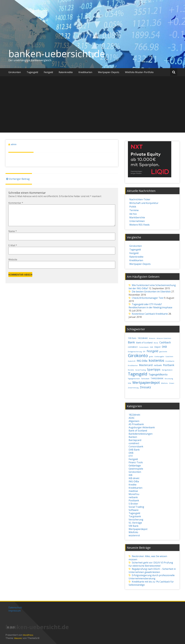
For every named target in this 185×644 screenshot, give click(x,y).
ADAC (132, 418)
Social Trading (136, 507)
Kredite (133, 485)
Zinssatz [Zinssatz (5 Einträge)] (145, 387)
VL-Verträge (135, 523)
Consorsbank (136, 446)
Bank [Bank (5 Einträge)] (131, 342)
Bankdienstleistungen (141, 434)
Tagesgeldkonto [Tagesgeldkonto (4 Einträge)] (158, 374)
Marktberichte (137, 217)
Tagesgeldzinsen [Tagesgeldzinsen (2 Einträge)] (134, 379)
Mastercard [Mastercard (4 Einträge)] (146, 365)
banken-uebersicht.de (57, 54)
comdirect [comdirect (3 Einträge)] (133, 347)
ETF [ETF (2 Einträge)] (144, 352)
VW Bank (134, 526)
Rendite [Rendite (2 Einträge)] (131, 370)
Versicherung (136, 520)
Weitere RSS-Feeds (139, 225)
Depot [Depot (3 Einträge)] (157, 347)
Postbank (134, 500)
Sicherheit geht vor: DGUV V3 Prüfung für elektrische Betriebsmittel (151, 564)
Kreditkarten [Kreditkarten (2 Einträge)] (133, 365)
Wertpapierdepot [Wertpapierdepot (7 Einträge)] (146, 383)
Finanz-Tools (136, 462)
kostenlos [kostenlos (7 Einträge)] (156, 360)
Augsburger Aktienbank (142, 427)
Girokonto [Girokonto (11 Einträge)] (138, 355)
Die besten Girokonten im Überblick (151, 292)
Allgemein (134, 421)
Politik (133, 207)
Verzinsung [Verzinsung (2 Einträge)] (169, 379)
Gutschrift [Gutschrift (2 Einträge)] (132, 361)
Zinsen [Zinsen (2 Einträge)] (172, 383)
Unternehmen (137, 221)
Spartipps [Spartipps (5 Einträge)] (154, 369)
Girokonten (15, 72)
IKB (131, 475)
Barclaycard (135, 440)
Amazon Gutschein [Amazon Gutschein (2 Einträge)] (164, 338)
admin (14, 144)
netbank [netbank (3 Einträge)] (158, 365)
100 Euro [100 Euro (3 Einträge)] (132, 338)
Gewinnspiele (136, 469)
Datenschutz (15, 607)
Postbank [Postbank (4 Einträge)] (169, 365)
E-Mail (13, 250)
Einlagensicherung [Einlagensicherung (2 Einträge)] (135, 352)
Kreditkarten (85, 72)
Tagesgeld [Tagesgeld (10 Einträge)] (138, 374)
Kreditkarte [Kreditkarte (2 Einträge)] (170, 361)
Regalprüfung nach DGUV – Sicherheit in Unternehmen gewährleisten (152, 571)
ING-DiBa (134, 481)
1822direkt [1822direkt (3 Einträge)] (143, 338)
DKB (131, 453)
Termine (134, 210)
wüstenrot (134, 535)
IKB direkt (134, 478)
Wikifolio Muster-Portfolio (139, 72)
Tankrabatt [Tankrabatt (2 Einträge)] (145, 379)
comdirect (134, 443)
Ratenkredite (66, 72)
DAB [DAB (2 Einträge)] (151, 347)
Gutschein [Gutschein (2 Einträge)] (169, 357)
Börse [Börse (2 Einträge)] (156, 343)
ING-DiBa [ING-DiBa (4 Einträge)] (142, 361)
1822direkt (134, 415)
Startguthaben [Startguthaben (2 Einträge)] (167, 370)
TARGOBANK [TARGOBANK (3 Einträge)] (157, 378)
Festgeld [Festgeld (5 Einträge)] (152, 351)
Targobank (135, 516)
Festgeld (48, 72)
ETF (131, 456)
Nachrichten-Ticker (140, 199)
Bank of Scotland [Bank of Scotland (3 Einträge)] (144, 343)
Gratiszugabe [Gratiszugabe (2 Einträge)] (159, 357)
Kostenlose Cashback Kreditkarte (150, 314)
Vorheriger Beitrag (18, 179)
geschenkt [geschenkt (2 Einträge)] (163, 352)
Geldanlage (135, 466)
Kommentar (16, 203)
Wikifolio (133, 532)
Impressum (15, 611)
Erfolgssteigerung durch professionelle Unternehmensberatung (152, 577)
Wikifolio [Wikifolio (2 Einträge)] (164, 383)
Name (13, 236)
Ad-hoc (133, 214)
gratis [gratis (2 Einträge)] (151, 357)
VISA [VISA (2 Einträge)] (129, 383)
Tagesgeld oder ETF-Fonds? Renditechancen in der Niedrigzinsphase (150, 306)
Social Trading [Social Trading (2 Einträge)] (140, 370)
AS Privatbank (136, 424)
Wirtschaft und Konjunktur (144, 203)
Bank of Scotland (138, 431)
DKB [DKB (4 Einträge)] (164, 347)
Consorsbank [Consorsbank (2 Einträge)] (144, 347)
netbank (133, 497)
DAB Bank (134, 450)
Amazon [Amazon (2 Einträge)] (152, 338)
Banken (133, 437)
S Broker (133, 504)
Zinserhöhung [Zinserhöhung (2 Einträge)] (133, 388)
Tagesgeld (32, 72)
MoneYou (134, 494)
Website (13, 264)
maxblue (133, 491)
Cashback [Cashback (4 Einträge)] (165, 342)
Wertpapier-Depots (109, 72)
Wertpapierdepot (138, 529)
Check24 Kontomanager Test (148, 298)
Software (134, 510)
